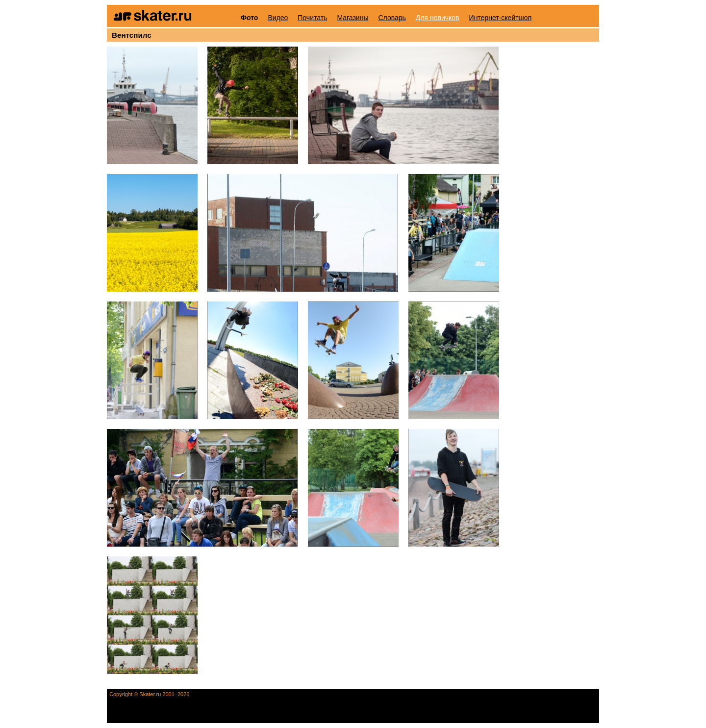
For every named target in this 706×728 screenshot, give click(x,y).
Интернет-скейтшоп (501, 18)
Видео (278, 18)
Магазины (353, 18)
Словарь (392, 18)
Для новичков (438, 18)
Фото (249, 18)
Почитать (312, 18)
